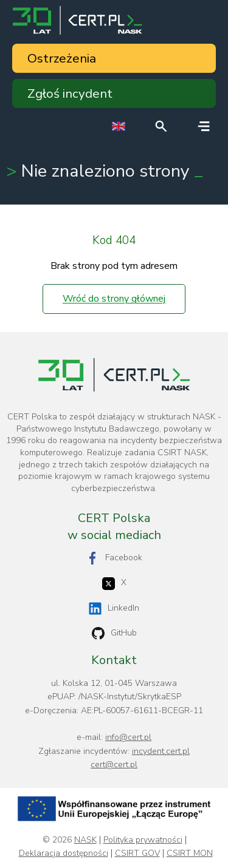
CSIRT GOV (137, 853)
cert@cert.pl (114, 765)
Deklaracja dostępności (64, 853)
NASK (85, 840)
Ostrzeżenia (62, 58)
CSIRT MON (190, 853)
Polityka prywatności (143, 840)
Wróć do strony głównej (114, 299)
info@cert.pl (128, 737)
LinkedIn (114, 609)
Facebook (114, 558)
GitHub (114, 633)
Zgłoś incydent (70, 93)
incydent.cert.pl (161, 751)
